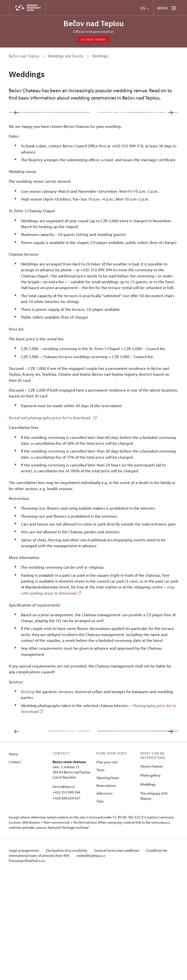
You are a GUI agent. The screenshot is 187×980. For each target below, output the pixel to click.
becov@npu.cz (64, 894)
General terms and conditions (120, 958)
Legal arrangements (24, 958)
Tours (100, 878)
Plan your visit (107, 870)
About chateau (151, 874)
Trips (100, 909)
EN (145, 8)
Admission (104, 901)
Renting (28, 746)
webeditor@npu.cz (92, 964)
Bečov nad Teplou (94, 24)
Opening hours (108, 886)
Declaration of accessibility (69, 958)
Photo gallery (150, 883)
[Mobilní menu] (167, 8)
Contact (15, 870)
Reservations (106, 894)
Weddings (148, 892)
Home (14, 862)
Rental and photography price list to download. (53, 472)
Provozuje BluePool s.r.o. (27, 969)
